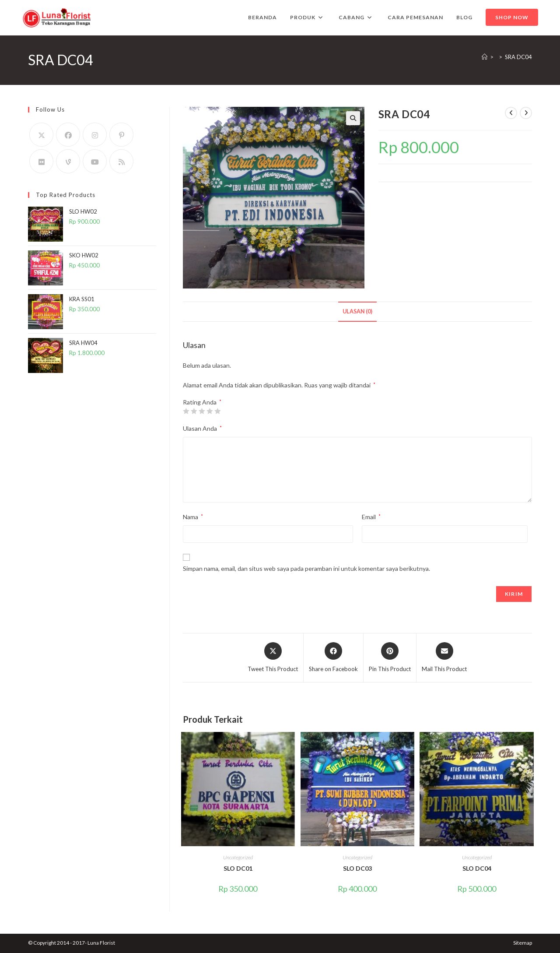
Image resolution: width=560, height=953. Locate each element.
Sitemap (523, 943)
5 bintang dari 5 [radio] (217, 411)
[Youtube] (95, 161)
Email (371, 517)
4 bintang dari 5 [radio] (210, 411)
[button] (353, 118)
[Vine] (68, 161)
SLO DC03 (357, 868)
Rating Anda (202, 402)
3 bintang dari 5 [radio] (202, 411)
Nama (193, 517)
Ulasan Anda (202, 428)
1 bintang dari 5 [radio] (186, 411)
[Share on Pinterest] (390, 658)
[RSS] (121, 161)
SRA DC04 (518, 57)
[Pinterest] (121, 135)
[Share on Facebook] (333, 658)
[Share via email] (444, 658)
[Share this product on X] (273, 658)
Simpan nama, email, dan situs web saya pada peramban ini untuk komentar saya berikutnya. (306, 568)
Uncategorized (238, 857)
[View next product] (526, 113)
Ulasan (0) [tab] (357, 311)
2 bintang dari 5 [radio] (194, 411)
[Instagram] (95, 135)
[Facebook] (68, 135)
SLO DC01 (238, 868)
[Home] (485, 57)
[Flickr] (41, 161)
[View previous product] (511, 113)
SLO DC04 (477, 868)
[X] (41, 135)
